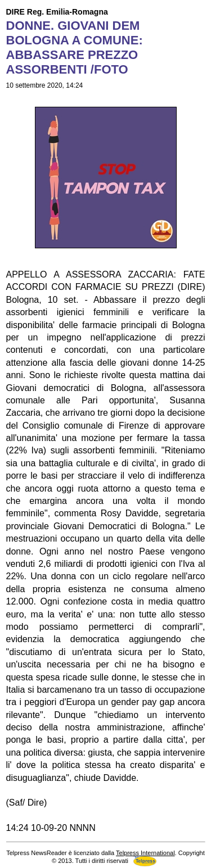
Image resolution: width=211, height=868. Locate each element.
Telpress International (145, 853)
